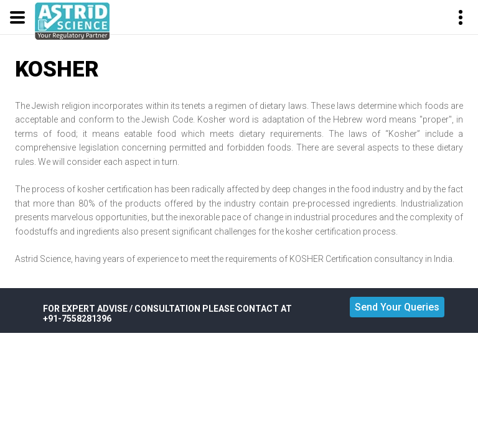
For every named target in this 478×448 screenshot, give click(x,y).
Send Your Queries (397, 307)
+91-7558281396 (77, 319)
